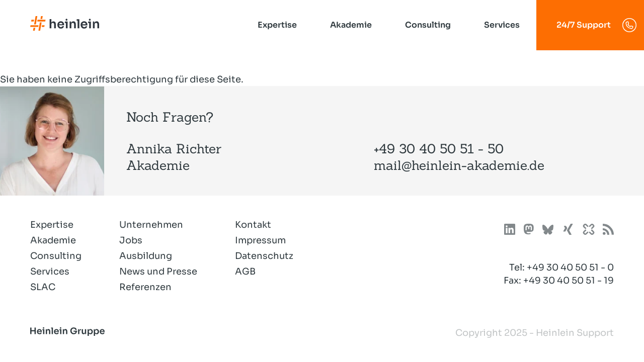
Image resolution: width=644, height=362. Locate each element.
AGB (245, 271)
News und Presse (158, 271)
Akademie (351, 25)
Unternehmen (151, 225)
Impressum (260, 240)
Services (502, 25)
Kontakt (253, 225)
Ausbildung (146, 256)
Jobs (131, 240)
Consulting (428, 25)
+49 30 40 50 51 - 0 (570, 267)
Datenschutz (264, 256)
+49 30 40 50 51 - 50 (439, 149)
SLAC (43, 287)
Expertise (277, 25)
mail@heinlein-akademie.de (459, 165)
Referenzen (145, 287)
